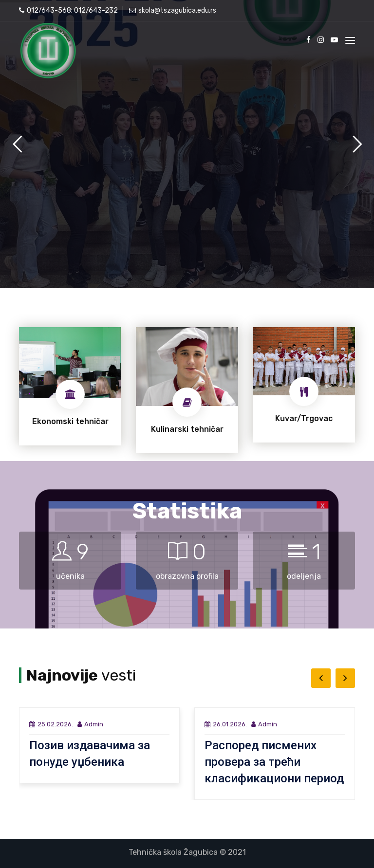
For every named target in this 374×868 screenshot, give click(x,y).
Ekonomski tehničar (70, 421)
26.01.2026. (226, 724)
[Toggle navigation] (350, 40)
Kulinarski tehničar (187, 429)
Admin (90, 724)
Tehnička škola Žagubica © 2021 (187, 852)
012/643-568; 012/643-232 (68, 10)
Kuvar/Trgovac (304, 418)
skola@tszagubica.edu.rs (173, 10)
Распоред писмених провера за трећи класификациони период (274, 762)
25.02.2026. (51, 724)
